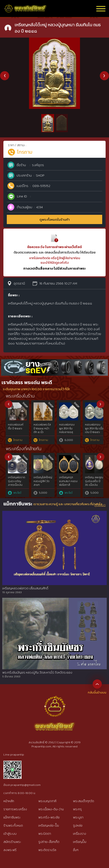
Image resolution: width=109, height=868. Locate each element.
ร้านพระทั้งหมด (13, 826)
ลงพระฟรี (10, 850)
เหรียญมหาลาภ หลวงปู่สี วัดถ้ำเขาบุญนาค (43, 481)
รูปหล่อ (78, 826)
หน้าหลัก (9, 801)
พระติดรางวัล (47, 850)
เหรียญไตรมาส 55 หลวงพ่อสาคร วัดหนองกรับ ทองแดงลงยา (17, 485)
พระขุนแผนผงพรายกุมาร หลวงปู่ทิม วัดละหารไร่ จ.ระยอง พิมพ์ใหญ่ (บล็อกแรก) (94, 434)
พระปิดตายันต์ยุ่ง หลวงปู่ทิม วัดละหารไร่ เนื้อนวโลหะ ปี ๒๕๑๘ (43, 432)
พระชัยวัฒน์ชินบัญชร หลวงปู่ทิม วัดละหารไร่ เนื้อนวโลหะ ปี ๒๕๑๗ (68, 432)
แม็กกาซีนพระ (12, 817)
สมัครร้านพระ (12, 842)
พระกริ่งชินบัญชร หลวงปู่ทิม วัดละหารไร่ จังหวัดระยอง (37, 673)
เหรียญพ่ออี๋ (67, 477)
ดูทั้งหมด (100, 505)
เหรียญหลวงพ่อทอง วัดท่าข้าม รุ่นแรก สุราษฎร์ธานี (93, 483)
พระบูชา (78, 817)
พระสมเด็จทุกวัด (84, 801)
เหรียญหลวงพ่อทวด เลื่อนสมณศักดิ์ (25, 588)
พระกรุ (77, 809)
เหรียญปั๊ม (80, 842)
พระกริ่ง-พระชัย (49, 817)
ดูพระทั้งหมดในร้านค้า (55, 219)
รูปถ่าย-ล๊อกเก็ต (49, 842)
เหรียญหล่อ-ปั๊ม (49, 826)
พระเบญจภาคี (47, 801)
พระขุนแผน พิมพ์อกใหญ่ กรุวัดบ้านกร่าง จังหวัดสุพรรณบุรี (17, 432)
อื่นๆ (76, 850)
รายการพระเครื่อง (15, 809)
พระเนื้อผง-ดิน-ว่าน (51, 809)
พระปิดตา (45, 834)
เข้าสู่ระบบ (10, 834)
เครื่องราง (80, 834)
